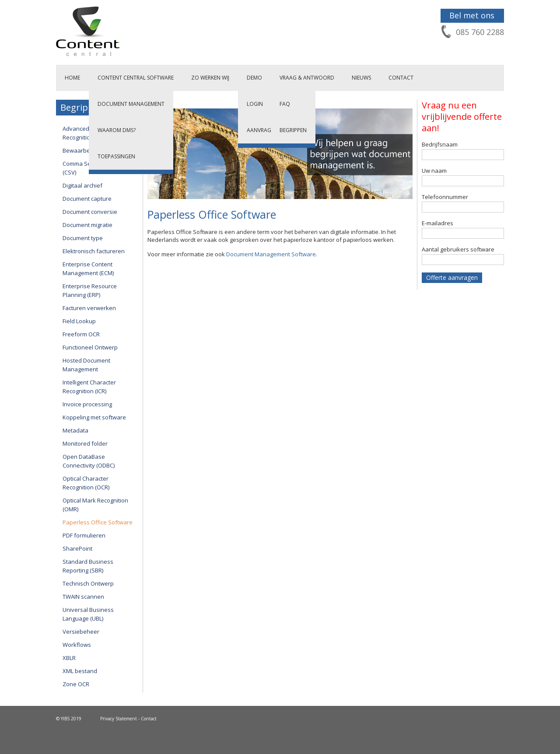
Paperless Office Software (98, 522)
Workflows (77, 645)
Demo (254, 78)
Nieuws (361, 78)
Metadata (75, 430)
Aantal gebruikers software (458, 249)
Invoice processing (87, 404)
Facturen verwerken (89, 308)
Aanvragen (262, 130)
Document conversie (90, 212)
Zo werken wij (210, 78)
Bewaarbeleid (81, 150)
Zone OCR (76, 684)
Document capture (87, 199)
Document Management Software (271, 254)
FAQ (285, 104)
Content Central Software (136, 78)
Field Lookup (79, 321)
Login (255, 104)
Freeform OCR (81, 334)
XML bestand (80, 671)
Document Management (131, 104)
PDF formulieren (84, 535)
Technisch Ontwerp (88, 583)
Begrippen (293, 130)
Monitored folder (85, 443)
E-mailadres (437, 223)
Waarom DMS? (117, 130)
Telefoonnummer (445, 197)
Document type (83, 238)
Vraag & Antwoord (307, 78)
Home (72, 78)
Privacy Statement (119, 719)
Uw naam (434, 171)
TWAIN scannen (83, 597)
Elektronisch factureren (94, 251)
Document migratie (87, 225)
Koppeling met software (94, 417)
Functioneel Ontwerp (90, 347)
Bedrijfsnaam (440, 144)
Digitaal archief (82, 185)
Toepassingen (116, 156)
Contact (401, 78)
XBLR (69, 658)
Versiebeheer (81, 632)
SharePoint (77, 548)
